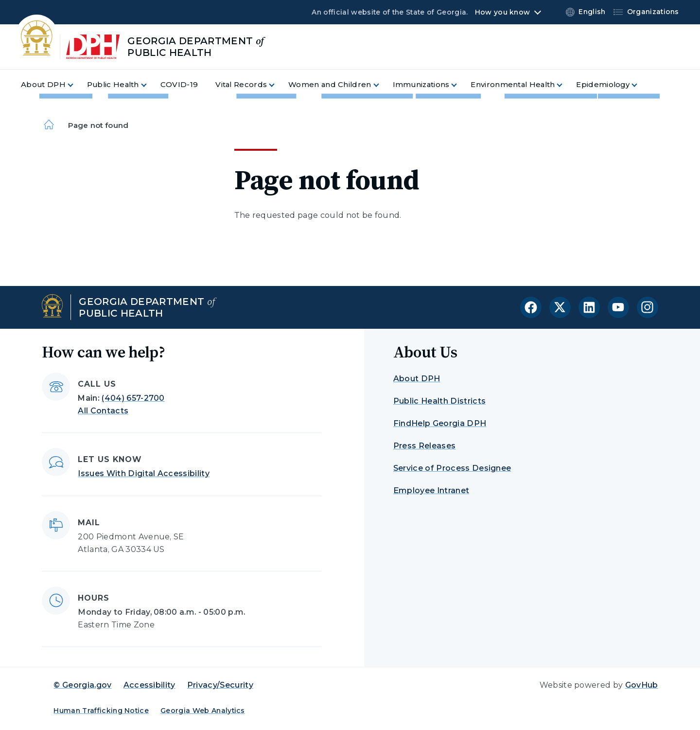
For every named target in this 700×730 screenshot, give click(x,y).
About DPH (417, 379)
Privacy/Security (220, 685)
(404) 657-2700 (133, 398)
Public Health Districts (439, 401)
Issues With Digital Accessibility (144, 473)
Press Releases (424, 446)
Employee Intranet (431, 490)
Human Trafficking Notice (101, 711)
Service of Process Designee (452, 468)
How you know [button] (502, 12)
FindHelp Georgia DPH (440, 423)
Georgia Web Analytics (203, 711)
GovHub (642, 685)
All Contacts (103, 411)
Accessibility (149, 685)
